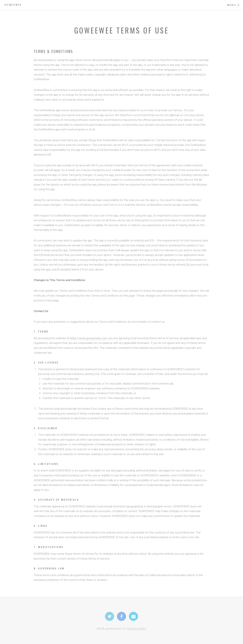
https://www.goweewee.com (89, 338)
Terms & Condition (137, 629)
